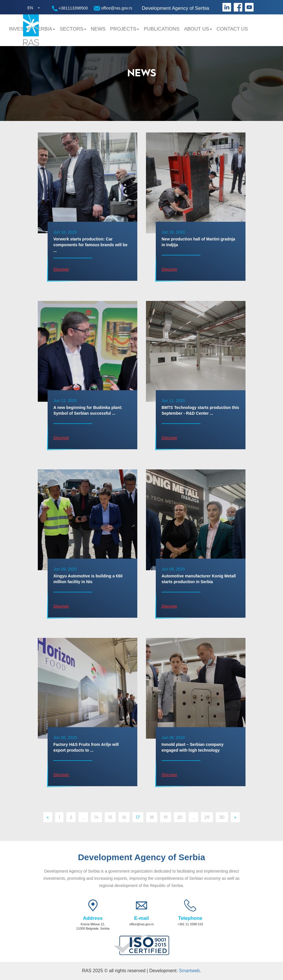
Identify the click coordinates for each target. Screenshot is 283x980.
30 (222, 817)
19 (166, 817)
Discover (61, 269)
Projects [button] (125, 29)
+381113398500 (70, 8)
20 (180, 817)
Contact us (232, 29)
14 (96, 817)
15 (110, 817)
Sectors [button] (73, 29)
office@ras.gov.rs (113, 8)
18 (152, 817)
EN (30, 8)
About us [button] (198, 29)
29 (207, 817)
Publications (161, 29)
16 (124, 817)
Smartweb (189, 971)
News (98, 29)
